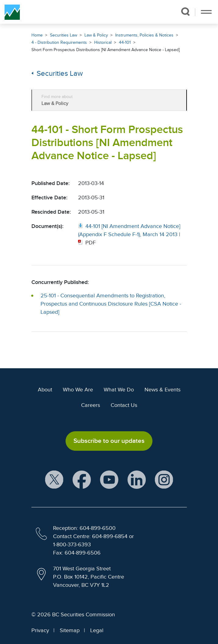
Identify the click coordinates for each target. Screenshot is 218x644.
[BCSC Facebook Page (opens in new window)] (82, 480)
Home (37, 35)
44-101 (125, 42)
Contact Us (124, 405)
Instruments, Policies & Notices (144, 35)
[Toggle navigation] (206, 12)
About (45, 390)
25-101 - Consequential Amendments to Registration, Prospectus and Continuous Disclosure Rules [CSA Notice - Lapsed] (111, 304)
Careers (91, 405)
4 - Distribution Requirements (59, 42)
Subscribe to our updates (109, 441)
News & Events (163, 390)
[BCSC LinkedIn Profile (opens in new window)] (137, 480)
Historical (103, 42)
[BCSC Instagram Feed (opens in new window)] (164, 480)
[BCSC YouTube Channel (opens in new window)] (109, 480)
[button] (185, 12)
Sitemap (70, 630)
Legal (97, 630)
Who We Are (78, 390)
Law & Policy (96, 35)
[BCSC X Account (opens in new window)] (54, 480)
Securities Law (64, 35)
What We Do (119, 390)
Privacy (40, 630)
